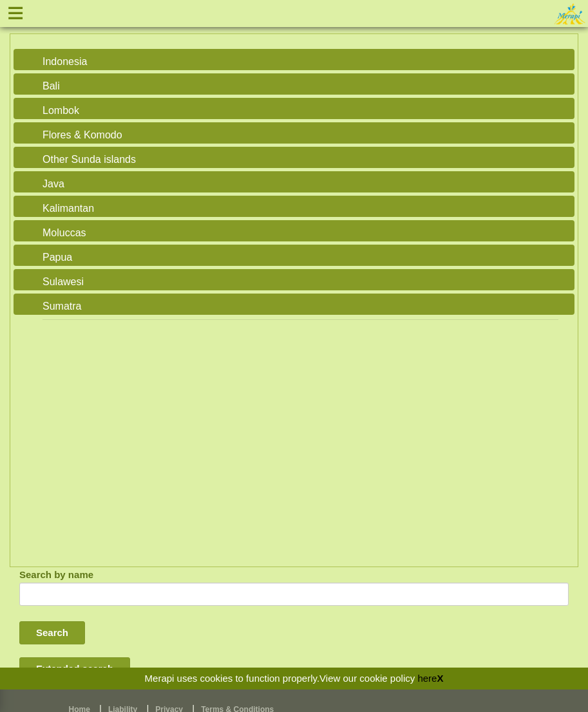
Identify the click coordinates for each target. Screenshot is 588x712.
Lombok (61, 110)
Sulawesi (63, 282)
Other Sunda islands (89, 159)
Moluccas (64, 233)
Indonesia (65, 61)
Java (53, 184)
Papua (57, 257)
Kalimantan (68, 208)
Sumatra (62, 306)
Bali (51, 86)
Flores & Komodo (82, 135)
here (427, 678)
